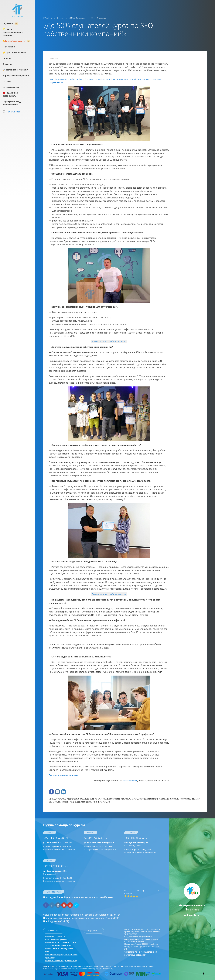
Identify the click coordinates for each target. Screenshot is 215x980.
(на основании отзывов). (142, 892)
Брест (49, 860)
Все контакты (54, 931)
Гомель (131, 832)
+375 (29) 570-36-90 (56, 866)
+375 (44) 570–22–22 (56, 838)
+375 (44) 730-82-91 (96, 838)
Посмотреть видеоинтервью (64, 775)
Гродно (91, 832)
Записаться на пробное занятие (109, 341)
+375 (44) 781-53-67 (136, 838)
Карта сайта (94, 931)
